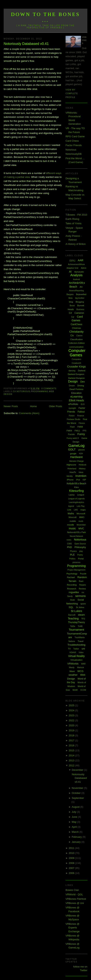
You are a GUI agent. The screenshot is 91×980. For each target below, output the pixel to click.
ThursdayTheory (76, 622)
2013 (72, 760)
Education (76, 393)
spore (83, 604)
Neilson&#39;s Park (76, 532)
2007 (72, 868)
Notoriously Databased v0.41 (26, 44)
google (73, 454)
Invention (81, 476)
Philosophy (80, 547)
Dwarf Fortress (76, 389)
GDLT (72, 449)
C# (14, 391)
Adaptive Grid (72, 268)
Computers (76, 359)
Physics (73, 551)
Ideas (81, 472)
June (75, 817)
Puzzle (83, 574)
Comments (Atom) (29, 413)
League (81, 495)
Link (69, 510)
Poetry (80, 555)
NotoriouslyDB (74, 154)
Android (76, 279)
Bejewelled (81, 294)
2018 (72, 735)
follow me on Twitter (80, 969)
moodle (71, 525)
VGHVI (73, 652)
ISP (84, 480)
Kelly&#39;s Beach (76, 484)
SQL (71, 607)
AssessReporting (77, 291)
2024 (72, 710)
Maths (71, 514)
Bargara (70, 294)
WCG (80, 671)
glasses (82, 450)
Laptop (72, 495)
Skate (72, 600)
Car (73, 317)
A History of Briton (76, 244)
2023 (72, 715)
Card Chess (72, 141)
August (76, 807)
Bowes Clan (72, 890)
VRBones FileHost (76, 899)
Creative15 (76, 363)
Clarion (79, 336)
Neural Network (76, 536)
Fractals (71, 434)
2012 (72, 765)
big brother (80, 298)
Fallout (81, 412)
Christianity (76, 332)
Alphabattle (79, 272)
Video (81, 652)
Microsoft (81, 514)
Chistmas (77, 328)
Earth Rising (72, 219)
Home (33, 406)
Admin (83, 268)
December (78, 770)
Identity (70, 476)
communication (76, 347)
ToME (80, 626)
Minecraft (73, 517)
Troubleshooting (76, 645)
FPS (84, 431)
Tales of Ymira (73, 223)
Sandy (70, 596)
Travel (81, 641)
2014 (72, 755)
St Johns (80, 607)
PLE (72, 555)
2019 (72, 730)
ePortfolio (73, 404)
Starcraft (72, 615)
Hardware (76, 457)
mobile (73, 521)
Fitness (82, 423)
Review (82, 589)
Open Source (80, 544)
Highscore (71, 465)
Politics (72, 559)
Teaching (73, 618)
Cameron (79, 313)
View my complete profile (72, 94)
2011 (72, 848)
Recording (72, 585)
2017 (72, 740)
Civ (72, 336)
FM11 (77, 431)
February (77, 837)
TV (69, 649)
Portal (81, 559)
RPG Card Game (75, 136)
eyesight (72, 408)
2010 (72, 853)
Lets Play (81, 506)
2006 (72, 873)
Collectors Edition (77, 343)
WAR (83, 664)
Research (72, 589)
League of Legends (77, 499)
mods (81, 521)
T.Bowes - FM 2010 (76, 215)
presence (76, 562)
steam (81, 615)
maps (83, 510)
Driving (81, 386)
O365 (69, 544)
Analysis (76, 275)
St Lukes (76, 611)
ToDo (73, 626)
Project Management (76, 570)
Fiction (72, 416)
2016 (72, 745)
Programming (40, 391)
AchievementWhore (76, 264)
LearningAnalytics (76, 502)
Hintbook (82, 465)
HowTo (73, 472)
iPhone (70, 480)
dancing (72, 371)
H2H (81, 454)
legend (71, 506)
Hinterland (72, 469)
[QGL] (72, 260)
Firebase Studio (73, 419)
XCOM (83, 690)
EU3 (83, 404)
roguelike (74, 592)
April (75, 827)
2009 (72, 858)
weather (73, 675)
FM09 (69, 431)
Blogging (80, 302)
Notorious (23, 391)
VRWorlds (73, 664)
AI (70, 272)
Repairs (83, 585)
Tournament (76, 630)
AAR (81, 260)
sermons (81, 596)
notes (69, 540)
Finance (81, 416)
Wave (72, 671)
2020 (72, 725)
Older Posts (56, 406)
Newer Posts (11, 406)
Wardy (72, 667)
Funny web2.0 (73, 438)
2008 (72, 863)
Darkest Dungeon (77, 378)
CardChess (76, 324)
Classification (76, 339)
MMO (82, 517)
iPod (78, 480)
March (76, 832)
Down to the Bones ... (45, 17)
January (77, 842)
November (78, 788)
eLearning (76, 397)
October (77, 793)
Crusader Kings (76, 367)
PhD (70, 547)
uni (83, 649)
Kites (76, 487)
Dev (83, 382)
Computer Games (77, 353)
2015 (72, 750)
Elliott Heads (76, 400)
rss (83, 592)
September (78, 798)
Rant (81, 581)
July (74, 812)
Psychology (72, 574)
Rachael (71, 577)
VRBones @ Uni (75, 903)
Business (80, 309)
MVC (81, 528)
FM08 (80, 427)
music (72, 528)
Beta (70, 298)
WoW (75, 690)
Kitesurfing (77, 491)
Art (81, 287)
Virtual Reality (76, 656)
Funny (81, 434)
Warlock (81, 667)
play (81, 551)
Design (73, 381)
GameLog (76, 446)
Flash (72, 427)
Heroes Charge (76, 461)
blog (71, 302)
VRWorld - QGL (74, 894)
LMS (76, 510)
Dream (72, 386)
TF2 (83, 619)
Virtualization (76, 660)
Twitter (76, 649)
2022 (72, 720)
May (74, 822)
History (82, 469)
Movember (81, 525)
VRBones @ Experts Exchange (73, 928)
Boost (72, 306)
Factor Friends (74, 145)
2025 (72, 705)
